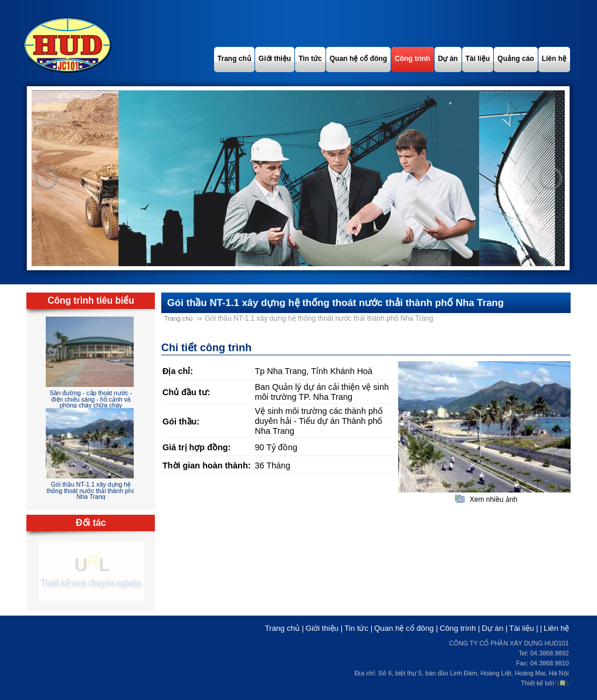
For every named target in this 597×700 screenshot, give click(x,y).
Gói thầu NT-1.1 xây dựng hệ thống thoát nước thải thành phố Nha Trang (91, 490)
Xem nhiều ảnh (493, 499)
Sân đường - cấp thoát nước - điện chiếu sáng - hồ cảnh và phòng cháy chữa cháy (91, 399)
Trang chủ (179, 318)
